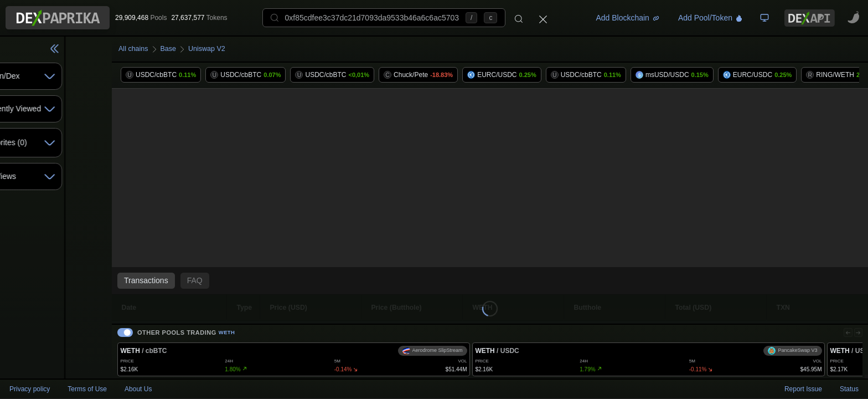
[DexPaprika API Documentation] (810, 18)
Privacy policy (30, 389)
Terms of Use (87, 389)
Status (849, 389)
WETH (266, 326)
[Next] (857, 326)
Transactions (184, 280)
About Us (138, 389)
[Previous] (844, 326)
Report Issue (803, 389)
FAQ (232, 280)
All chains (173, 49)
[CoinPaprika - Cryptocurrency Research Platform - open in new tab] (854, 18)
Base (210, 49)
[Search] (519, 18)
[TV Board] (764, 18)
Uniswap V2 (252, 49)
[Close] (543, 18)
